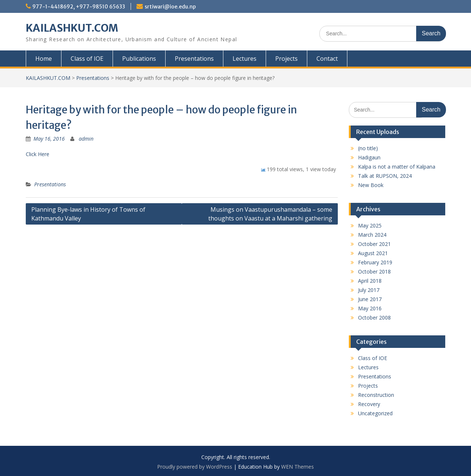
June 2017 (370, 299)
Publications (139, 59)
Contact (327, 59)
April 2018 (370, 281)
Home (44, 59)
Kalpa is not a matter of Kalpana (397, 167)
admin (86, 139)
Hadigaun (369, 157)
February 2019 (375, 262)
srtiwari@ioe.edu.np (170, 7)
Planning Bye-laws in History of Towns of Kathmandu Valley (88, 214)
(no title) (368, 148)
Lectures (245, 59)
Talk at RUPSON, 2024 (385, 176)
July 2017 (369, 290)
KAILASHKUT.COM (72, 28)
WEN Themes (298, 467)
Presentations (194, 59)
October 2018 (374, 272)
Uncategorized (375, 413)
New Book (371, 185)
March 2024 (372, 235)
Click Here (38, 154)
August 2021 (373, 253)
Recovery (369, 404)
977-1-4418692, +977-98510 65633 (79, 7)
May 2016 (370, 308)
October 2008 (374, 318)
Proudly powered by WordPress (195, 467)
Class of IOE (87, 59)
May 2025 (370, 225)
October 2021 (374, 244)
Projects (286, 59)
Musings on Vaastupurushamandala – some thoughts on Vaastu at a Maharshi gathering (270, 214)
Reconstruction (376, 395)
